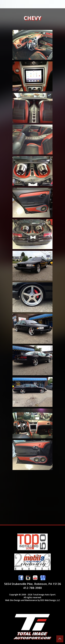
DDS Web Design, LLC (50, 600)
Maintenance (31, 600)
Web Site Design (13, 600)
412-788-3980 (32, 588)
